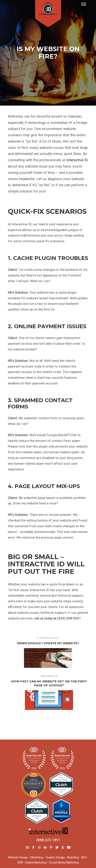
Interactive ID (77, 160)
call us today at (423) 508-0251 (58, 618)
